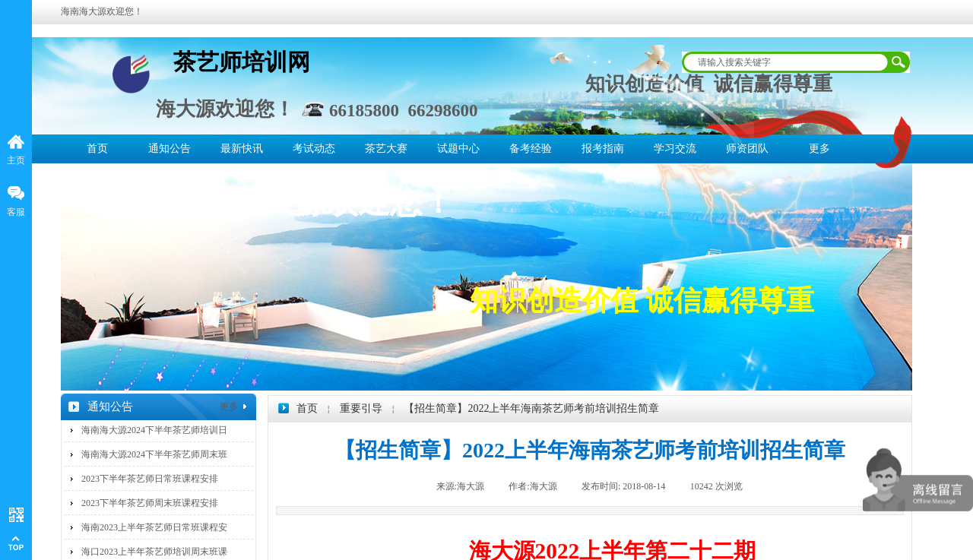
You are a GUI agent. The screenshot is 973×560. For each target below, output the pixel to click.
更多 (819, 149)
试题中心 (458, 149)
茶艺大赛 (386, 149)
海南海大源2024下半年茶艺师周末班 (154, 454)
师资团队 (747, 149)
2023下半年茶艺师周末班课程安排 (150, 503)
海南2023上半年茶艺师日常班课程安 (154, 527)
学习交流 (675, 149)
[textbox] (786, 62)
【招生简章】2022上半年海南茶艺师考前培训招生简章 (531, 408)
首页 (97, 149)
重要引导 (361, 408)
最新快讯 (242, 149)
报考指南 (603, 149)
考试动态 (314, 149)
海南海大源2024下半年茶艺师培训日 (154, 430)
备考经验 (531, 149)
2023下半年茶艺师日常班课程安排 (150, 479)
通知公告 (170, 149)
